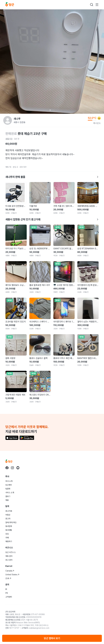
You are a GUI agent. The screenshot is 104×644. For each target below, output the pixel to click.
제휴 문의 (9, 556)
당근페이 (9, 485)
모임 (7, 534)
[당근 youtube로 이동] (18, 468)
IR (6, 589)
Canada (10, 571)
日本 (8, 578)
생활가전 (9, 139)
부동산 (8, 515)
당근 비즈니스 (11, 552)
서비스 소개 (10, 493)
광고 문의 (9, 560)
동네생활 (9, 530)
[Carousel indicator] (50, 110)
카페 (7, 538)
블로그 (8, 496)
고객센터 (9, 597)
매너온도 (97, 123)
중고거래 (9, 511)
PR (7, 593)
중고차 (8, 519)
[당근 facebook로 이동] (7, 468)
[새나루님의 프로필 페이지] (8, 120)
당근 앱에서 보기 (52, 638)
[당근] (10, 5)
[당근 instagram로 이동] (12, 468)
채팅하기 (9, 541)
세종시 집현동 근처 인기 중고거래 (52, 219)
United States (12, 575)
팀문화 (8, 489)
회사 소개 (9, 481)
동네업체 (9, 526)
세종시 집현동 (19, 122)
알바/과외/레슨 (11, 522)
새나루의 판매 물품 (52, 177)
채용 (7, 500)
